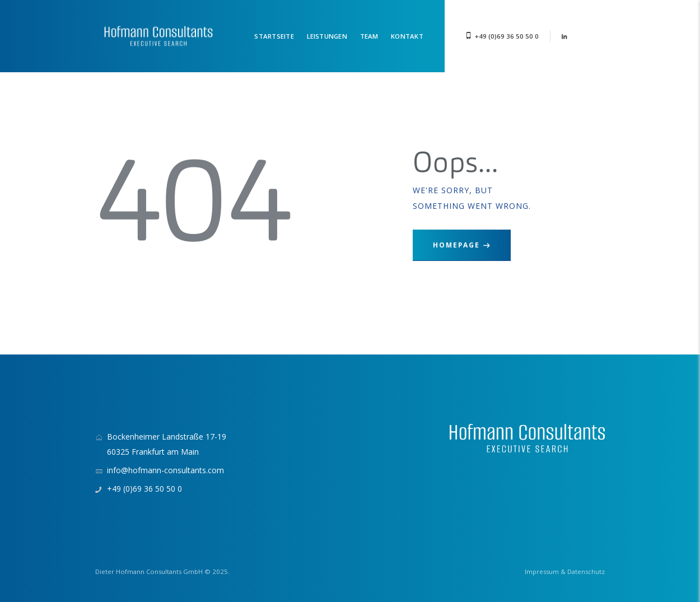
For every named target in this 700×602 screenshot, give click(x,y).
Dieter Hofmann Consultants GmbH (149, 571)
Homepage (456, 245)
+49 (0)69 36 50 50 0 (507, 36)
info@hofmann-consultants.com (165, 470)
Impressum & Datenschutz (565, 571)
